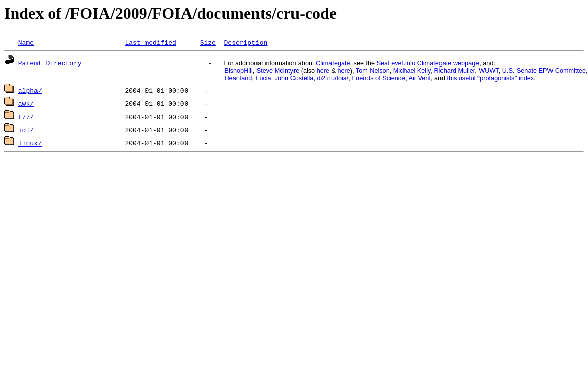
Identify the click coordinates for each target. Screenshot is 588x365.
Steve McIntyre (278, 71)
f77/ (26, 117)
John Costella (294, 78)
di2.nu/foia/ (333, 78)
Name (26, 42)
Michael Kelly (412, 71)
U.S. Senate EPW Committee (544, 71)
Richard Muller (454, 71)
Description (245, 42)
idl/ (26, 130)
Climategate (333, 63)
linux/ (30, 143)
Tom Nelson (373, 71)
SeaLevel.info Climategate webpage (428, 63)
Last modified (150, 42)
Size (208, 42)
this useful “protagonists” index (491, 78)
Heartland (238, 78)
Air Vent (420, 78)
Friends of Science (378, 78)
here (323, 71)
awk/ (26, 103)
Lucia (263, 78)
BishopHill (238, 71)
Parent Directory (50, 63)
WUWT (488, 71)
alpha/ (30, 90)
